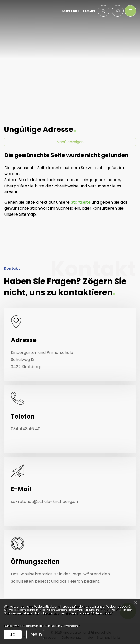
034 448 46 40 (26, 429)
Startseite (81, 202)
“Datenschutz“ (102, 613)
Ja (13, 634)
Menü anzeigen (70, 142)
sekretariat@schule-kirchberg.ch (44, 501)
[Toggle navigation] (130, 11)
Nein (36, 634)
